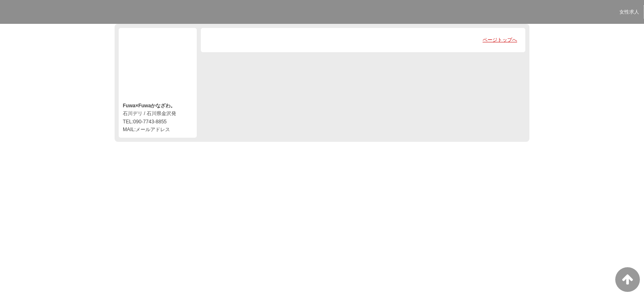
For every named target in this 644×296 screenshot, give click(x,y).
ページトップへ (500, 40)
